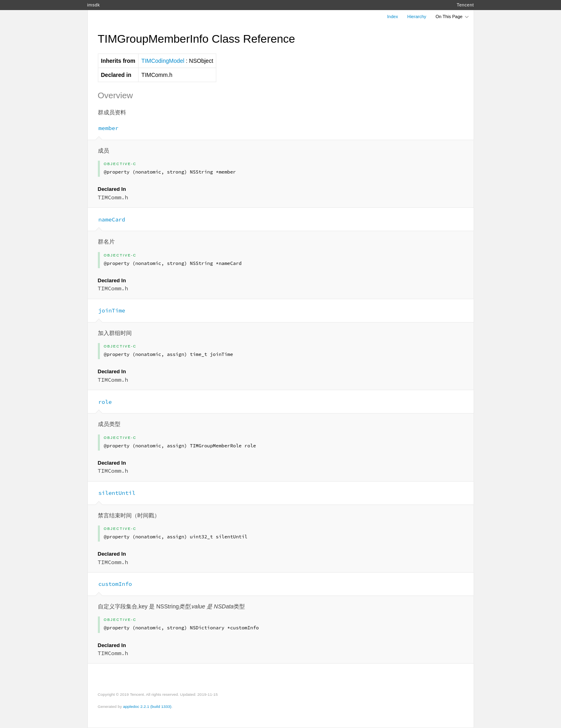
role (102, 402)
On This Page (452, 17)
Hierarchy (417, 17)
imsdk (94, 5)
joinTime (109, 310)
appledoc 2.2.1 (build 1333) (147, 706)
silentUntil (114, 493)
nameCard (109, 219)
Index (392, 17)
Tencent (465, 5)
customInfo (112, 584)
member (105, 128)
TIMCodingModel (163, 61)
